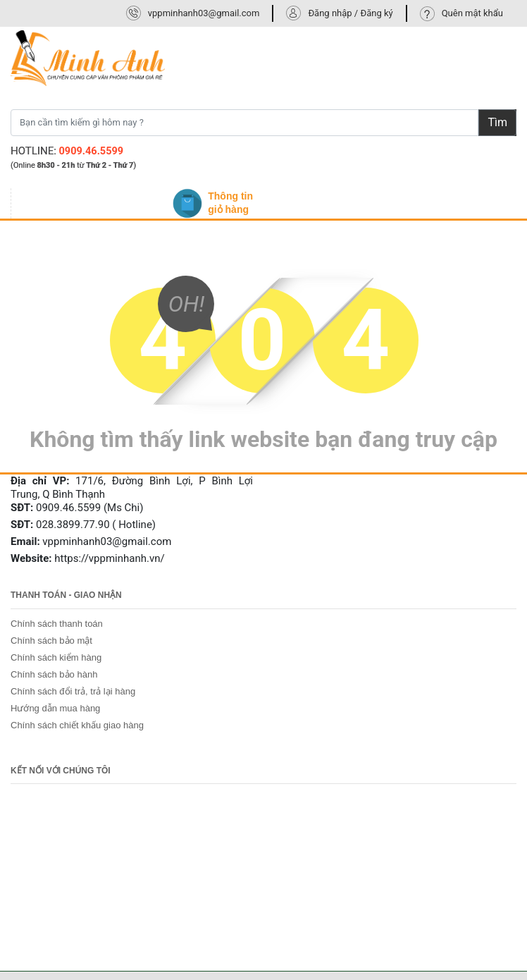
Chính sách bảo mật (51, 641)
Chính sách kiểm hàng (56, 657)
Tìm (497, 122)
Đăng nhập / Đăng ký (350, 13)
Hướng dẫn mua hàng (55, 708)
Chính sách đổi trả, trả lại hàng (73, 691)
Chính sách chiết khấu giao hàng (77, 725)
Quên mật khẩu (472, 13)
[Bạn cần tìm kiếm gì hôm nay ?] (244, 123)
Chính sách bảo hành (54, 674)
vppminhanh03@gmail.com (204, 13)
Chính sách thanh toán (57, 624)
